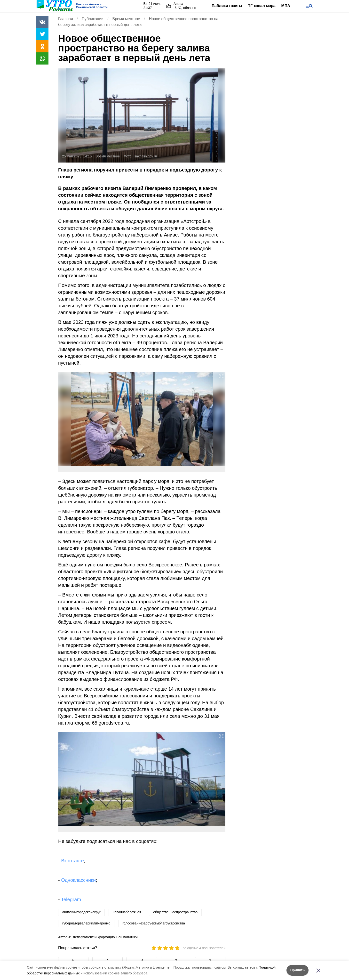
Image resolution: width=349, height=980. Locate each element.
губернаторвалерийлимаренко (86, 923)
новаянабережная (127, 912)
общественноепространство (175, 912)
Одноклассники (78, 880)
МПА (286, 6)
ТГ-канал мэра (262, 6)
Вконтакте (72, 861)
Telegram (71, 899)
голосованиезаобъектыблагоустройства (154, 923)
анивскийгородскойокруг (81, 912)
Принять (297, 970)
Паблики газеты (227, 6)
